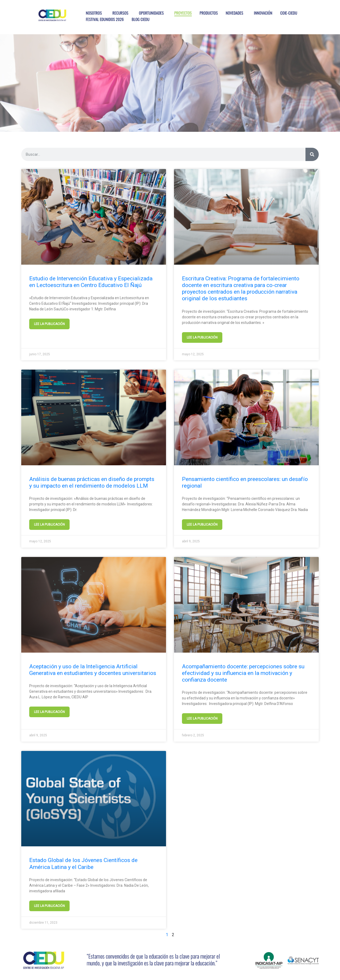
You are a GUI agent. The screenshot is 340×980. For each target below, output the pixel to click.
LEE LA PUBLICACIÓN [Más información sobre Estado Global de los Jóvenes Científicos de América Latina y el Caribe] (49, 906)
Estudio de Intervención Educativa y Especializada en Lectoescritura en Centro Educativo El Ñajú (91, 282)
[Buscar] (312, 154)
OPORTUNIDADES (151, 13)
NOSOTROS (94, 13)
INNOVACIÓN (263, 13)
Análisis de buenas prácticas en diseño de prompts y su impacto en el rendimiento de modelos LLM (92, 482)
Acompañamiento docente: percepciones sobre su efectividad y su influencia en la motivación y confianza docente (243, 673)
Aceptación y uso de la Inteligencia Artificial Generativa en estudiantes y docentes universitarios (93, 670)
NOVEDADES (235, 13)
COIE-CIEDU (289, 13)
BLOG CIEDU (141, 19)
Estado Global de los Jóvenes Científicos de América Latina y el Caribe (83, 863)
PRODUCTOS (209, 13)
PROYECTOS (183, 13)
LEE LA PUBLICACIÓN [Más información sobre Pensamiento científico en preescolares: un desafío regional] (202, 525)
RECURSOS (120, 13)
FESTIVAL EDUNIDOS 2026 (105, 19)
